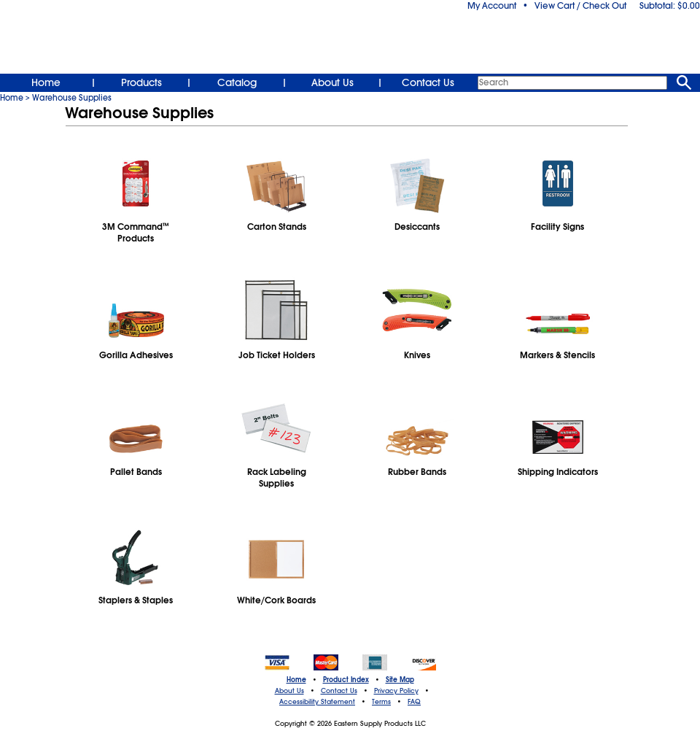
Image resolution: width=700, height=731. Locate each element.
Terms (381, 702)
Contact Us (428, 82)
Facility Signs (557, 227)
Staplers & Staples (136, 600)
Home (46, 82)
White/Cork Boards (276, 600)
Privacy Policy (396, 691)
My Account (492, 6)
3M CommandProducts (136, 233)
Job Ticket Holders (277, 355)
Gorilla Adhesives (136, 355)
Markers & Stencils (557, 355)
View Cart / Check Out (580, 6)
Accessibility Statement (317, 702)
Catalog (237, 82)
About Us (332, 82)
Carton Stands (277, 227)
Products (141, 82)
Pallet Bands (136, 472)
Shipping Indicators (558, 472)
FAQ (414, 702)
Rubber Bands (417, 472)
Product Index (346, 680)
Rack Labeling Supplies (277, 478)
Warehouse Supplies (72, 98)
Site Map (400, 680)
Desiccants (417, 227)
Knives (417, 355)
